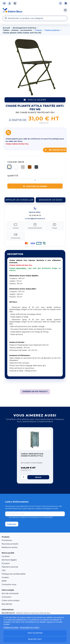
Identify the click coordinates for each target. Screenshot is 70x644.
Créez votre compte (11, 601)
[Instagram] (60, 3)
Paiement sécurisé (10, 567)
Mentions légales (9, 560)
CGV (4, 571)
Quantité (13, 176)
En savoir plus (55, 150)
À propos (6, 564)
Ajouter (38, 478)
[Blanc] (17, 168)
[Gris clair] (23, 168)
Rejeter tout (35, 639)
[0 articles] (15, 3)
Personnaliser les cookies (29, 627)
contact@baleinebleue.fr (35, 219)
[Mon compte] (10, 3)
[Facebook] (66, 3)
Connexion (7, 597)
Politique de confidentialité (14, 574)
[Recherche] (35, 18)
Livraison (6, 557)
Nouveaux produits (10, 544)
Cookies (5, 578)
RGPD (4, 581)
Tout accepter (35, 633)
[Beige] (10, 168)
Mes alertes (7, 604)
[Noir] (37, 168)
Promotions (7, 541)
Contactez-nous (9, 585)
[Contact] (4, 3)
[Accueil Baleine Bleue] (31, 10)
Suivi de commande (10, 594)
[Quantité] (35, 180)
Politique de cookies (11, 627)
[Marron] (30, 168)
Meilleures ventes (10, 548)
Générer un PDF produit (35, 392)
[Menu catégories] (65, 10)
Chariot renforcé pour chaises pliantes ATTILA (32, 455)
